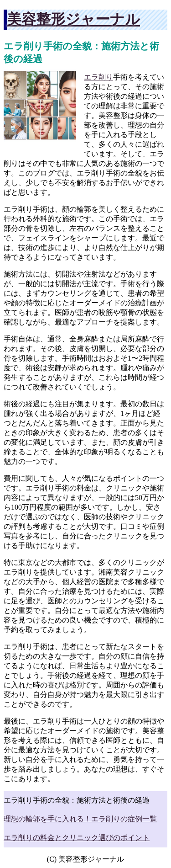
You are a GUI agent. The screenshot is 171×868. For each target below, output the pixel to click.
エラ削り (98, 77)
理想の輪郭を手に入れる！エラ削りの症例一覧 (80, 819)
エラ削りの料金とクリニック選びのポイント (77, 838)
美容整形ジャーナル (73, 19)
